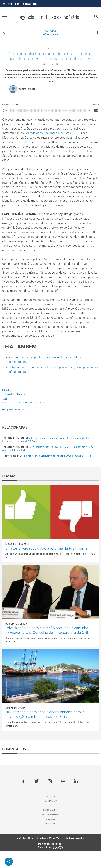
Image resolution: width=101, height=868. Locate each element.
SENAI (27, 4)
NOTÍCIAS (50, 31)
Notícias (51, 813)
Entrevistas (51, 817)
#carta (26, 419)
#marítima (35, 419)
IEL (35, 4)
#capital (6, 419)
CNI (10, 4)
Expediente (51, 840)
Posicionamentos (16, 640)
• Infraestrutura (9, 410)
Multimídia (50, 836)
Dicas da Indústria (17, 561)
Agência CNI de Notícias (17, 426)
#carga (44, 419)
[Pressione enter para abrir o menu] (5, 17)
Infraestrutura (50, 34)
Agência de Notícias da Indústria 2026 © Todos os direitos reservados (51, 855)
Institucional (12, 473)
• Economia (22, 410)
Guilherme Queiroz (27, 90)
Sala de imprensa (51, 831)
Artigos (50, 822)
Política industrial (16, 455)
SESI (18, 4)
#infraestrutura (16, 419)
